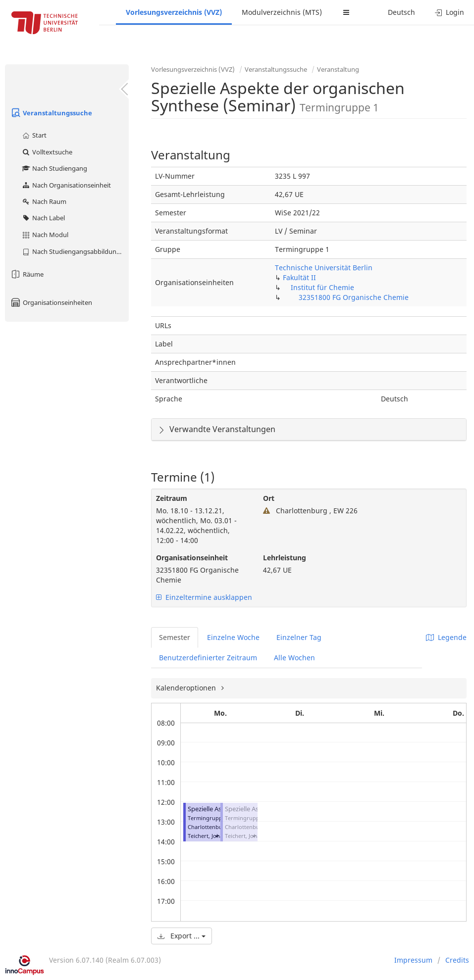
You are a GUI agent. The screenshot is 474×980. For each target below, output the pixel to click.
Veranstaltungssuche (51, 113)
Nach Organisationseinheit (66, 185)
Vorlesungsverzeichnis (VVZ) (174, 12)
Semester (175, 637)
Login (449, 12)
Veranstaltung (338, 69)
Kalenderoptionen (187, 688)
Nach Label (43, 218)
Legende (446, 637)
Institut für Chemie (322, 287)
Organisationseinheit (192, 558)
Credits (457, 960)
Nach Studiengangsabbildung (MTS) (75, 251)
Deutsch (401, 12)
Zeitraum (172, 498)
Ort (269, 498)
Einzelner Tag (299, 637)
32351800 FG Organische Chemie (354, 297)
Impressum (413, 960)
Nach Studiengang (54, 168)
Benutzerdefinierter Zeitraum (208, 658)
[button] (216, 836)
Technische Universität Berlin (324, 268)
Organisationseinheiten (51, 302)
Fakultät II (299, 277)
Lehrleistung (285, 558)
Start (34, 135)
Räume (27, 274)
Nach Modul (45, 235)
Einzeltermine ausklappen (204, 597)
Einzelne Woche (233, 637)
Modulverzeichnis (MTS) (282, 12)
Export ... (182, 936)
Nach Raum (44, 201)
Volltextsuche (47, 152)
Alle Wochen (294, 658)
